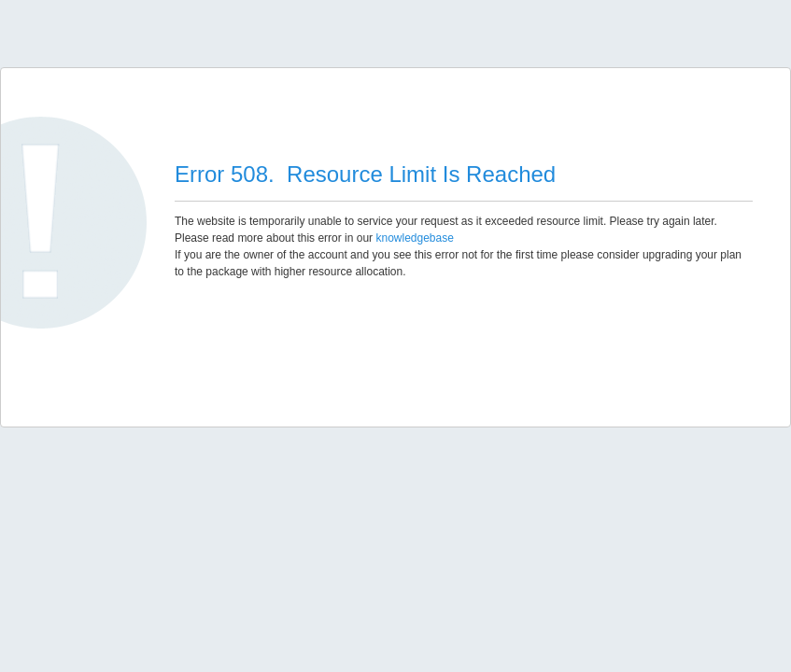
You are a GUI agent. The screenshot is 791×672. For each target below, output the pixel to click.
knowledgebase (414, 238)
